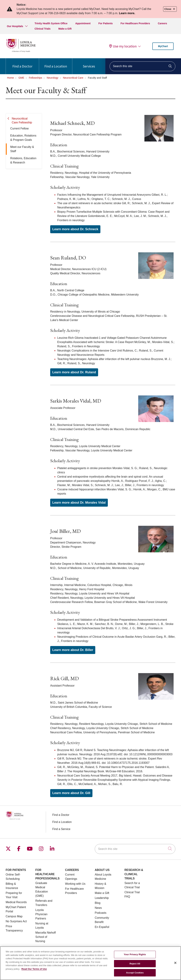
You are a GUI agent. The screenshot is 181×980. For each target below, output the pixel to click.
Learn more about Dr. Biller (73, 650)
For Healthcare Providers (135, 23)
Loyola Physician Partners (41, 914)
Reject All (135, 966)
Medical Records (16, 902)
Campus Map (14, 916)
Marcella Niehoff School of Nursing (46, 937)
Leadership (102, 898)
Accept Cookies (135, 975)
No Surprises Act (16, 921)
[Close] (175, 965)
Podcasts (101, 913)
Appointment (83, 23)
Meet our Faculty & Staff (22, 149)
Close (170, 9)
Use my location (123, 46)
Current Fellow (19, 128)
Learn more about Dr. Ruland (74, 372)
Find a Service (61, 829)
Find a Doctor (22, 63)
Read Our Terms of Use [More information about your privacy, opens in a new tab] (34, 971)
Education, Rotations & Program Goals (23, 138)
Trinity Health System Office (51, 23)
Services (89, 63)
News (98, 908)
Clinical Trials (42, 29)
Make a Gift (65, 29)
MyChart (163, 46)
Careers (162, 23)
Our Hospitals (15, 26)
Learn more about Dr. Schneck (75, 229)
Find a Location (56, 63)
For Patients (106, 23)
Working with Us (75, 884)
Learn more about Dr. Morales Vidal (79, 503)
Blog (98, 903)
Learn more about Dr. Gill (71, 793)
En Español (102, 927)
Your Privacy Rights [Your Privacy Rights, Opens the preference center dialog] (135, 957)
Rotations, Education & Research (23, 160)
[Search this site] (142, 66)
